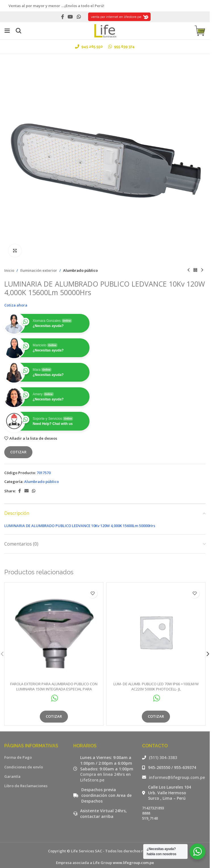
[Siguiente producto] (202, 270)
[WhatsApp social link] (79, 17)
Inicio (9, 270)
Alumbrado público (80, 270)
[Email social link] (26, 491)
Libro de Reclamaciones (26, 786)
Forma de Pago (18, 757)
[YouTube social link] (70, 17)
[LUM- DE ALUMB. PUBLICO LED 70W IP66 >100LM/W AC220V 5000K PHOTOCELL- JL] (156, 632)
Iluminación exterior (39, 270)
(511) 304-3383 (163, 757)
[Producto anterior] (188, 270)
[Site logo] (105, 30)
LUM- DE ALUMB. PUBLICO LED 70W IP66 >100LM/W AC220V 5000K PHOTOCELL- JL (156, 686)
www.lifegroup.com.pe (133, 863)
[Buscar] (18, 31)
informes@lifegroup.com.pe (177, 777)
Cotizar (18, 452)
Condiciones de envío (24, 767)
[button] (208, 654)
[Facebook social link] (63, 17)
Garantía (12, 776)
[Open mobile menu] (7, 31)
